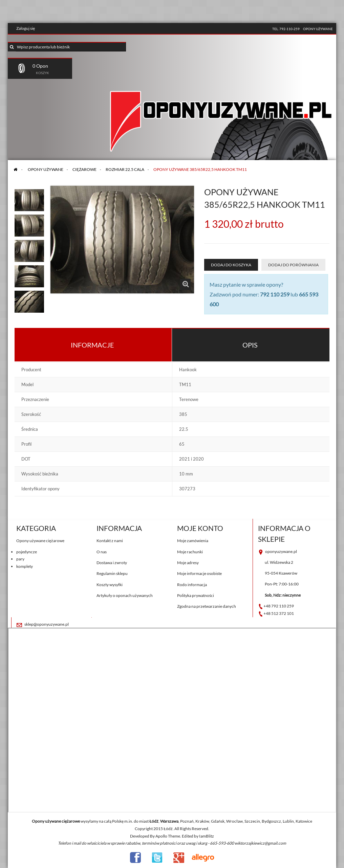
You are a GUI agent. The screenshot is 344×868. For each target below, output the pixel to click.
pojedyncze (27, 552)
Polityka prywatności (196, 595)
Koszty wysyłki (110, 585)
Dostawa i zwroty (112, 563)
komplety (25, 566)
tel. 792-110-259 (286, 29)
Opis (250, 345)
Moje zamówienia (193, 541)
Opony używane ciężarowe (40, 541)
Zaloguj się (26, 28)
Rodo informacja (192, 585)
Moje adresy (188, 563)
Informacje (92, 345)
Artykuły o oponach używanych (125, 595)
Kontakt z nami (110, 541)
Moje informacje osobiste (199, 573)
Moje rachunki (190, 552)
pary (20, 559)
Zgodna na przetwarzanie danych (207, 606)
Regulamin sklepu (112, 573)
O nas (102, 552)
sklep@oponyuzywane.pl (47, 624)
